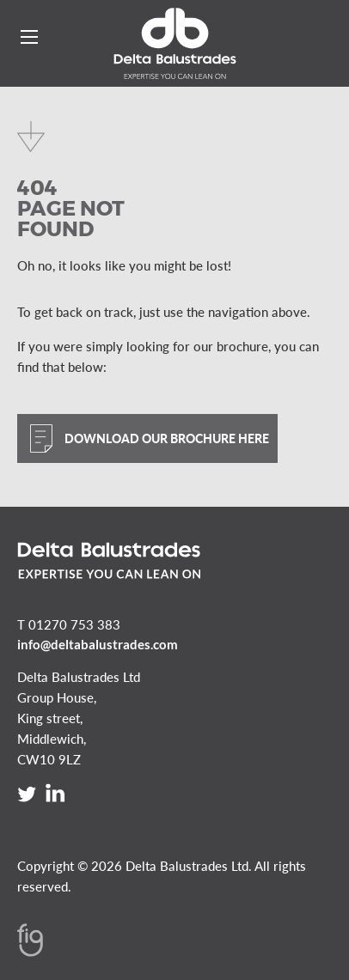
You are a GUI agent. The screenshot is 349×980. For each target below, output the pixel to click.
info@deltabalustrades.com (98, 644)
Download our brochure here (167, 438)
